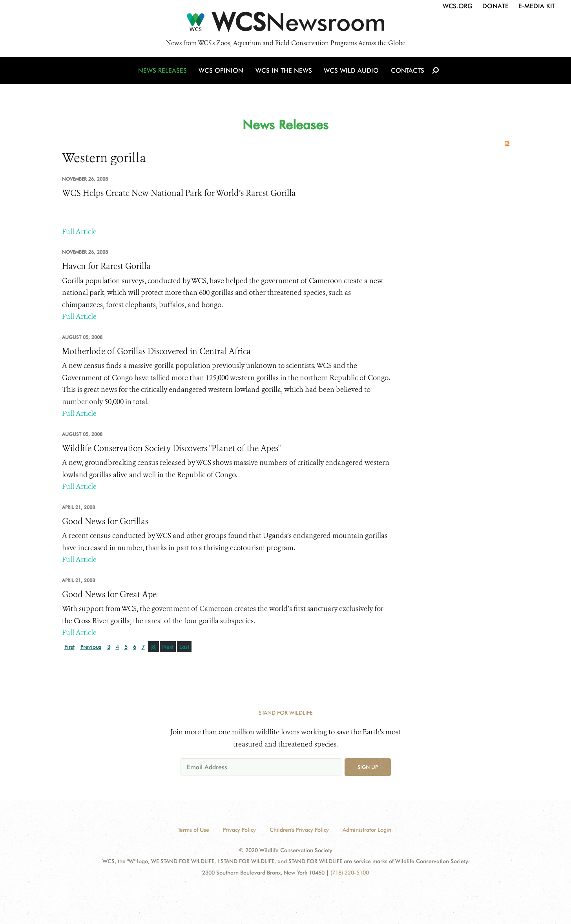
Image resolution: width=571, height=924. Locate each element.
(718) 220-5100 (350, 873)
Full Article (79, 232)
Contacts (407, 72)
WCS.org (458, 6)
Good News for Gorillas (105, 521)
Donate (495, 6)
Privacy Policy (239, 830)
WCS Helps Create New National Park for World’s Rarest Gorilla (179, 193)
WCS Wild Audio (351, 72)
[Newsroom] (285, 24)
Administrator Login (367, 830)
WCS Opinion (222, 72)
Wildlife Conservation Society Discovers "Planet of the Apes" (171, 448)
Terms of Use (193, 830)
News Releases (164, 72)
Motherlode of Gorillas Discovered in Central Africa (156, 351)
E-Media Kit (537, 6)
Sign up (368, 767)
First (69, 647)
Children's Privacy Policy (299, 830)
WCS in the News (284, 72)
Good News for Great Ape (109, 595)
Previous (91, 647)
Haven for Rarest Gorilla (106, 266)
